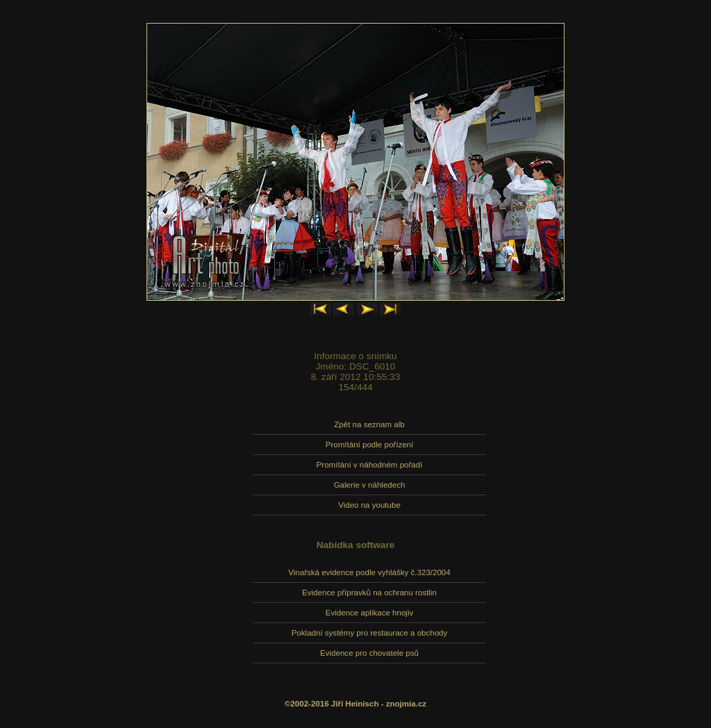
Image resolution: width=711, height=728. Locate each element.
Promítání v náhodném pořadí (370, 465)
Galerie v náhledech (370, 485)
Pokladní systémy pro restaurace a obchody (370, 633)
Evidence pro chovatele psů (369, 653)
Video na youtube (369, 505)
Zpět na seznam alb (369, 424)
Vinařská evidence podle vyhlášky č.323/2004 (369, 572)
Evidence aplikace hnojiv (369, 613)
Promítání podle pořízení (369, 445)
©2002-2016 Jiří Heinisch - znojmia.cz (355, 704)
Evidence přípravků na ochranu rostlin (369, 593)
